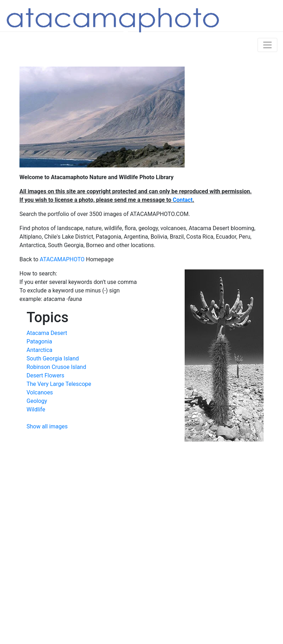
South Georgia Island (53, 358)
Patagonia (39, 341)
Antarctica (39, 350)
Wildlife (36, 409)
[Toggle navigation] (267, 45)
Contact (183, 200)
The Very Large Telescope (59, 384)
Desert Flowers (45, 375)
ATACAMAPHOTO (62, 259)
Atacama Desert (47, 333)
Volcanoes (40, 392)
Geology (37, 401)
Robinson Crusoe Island (56, 367)
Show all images (47, 426)
